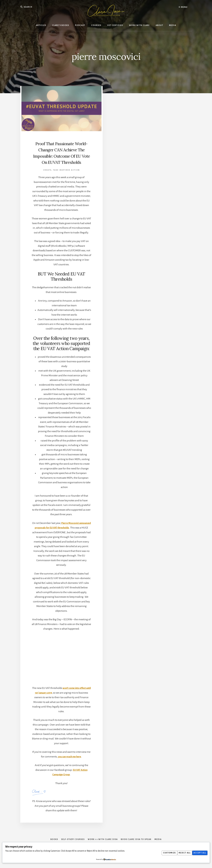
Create (47, 176)
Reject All (183, 853)
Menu (183, 7)
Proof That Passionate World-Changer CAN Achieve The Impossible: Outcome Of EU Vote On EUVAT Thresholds (61, 156)
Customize (166, 853)
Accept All (199, 853)
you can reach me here (70, 763)
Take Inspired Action (66, 176)
